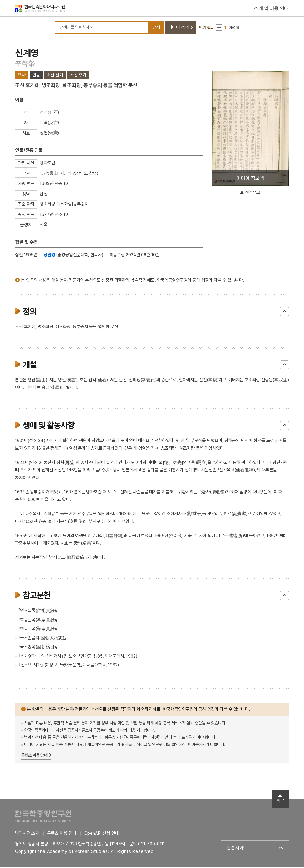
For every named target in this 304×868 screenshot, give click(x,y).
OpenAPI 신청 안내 (102, 835)
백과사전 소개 (27, 835)
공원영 (49, 256)
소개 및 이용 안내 (271, 9)
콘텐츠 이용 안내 (34, 757)
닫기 (284, 313)
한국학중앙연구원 (43, 818)
